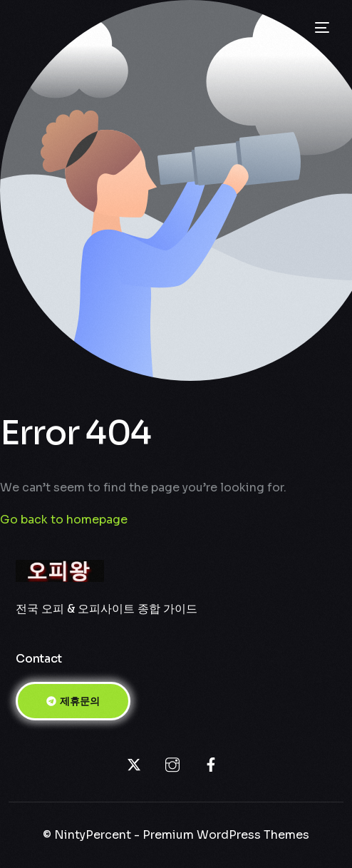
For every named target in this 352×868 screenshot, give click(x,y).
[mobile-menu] (321, 28)
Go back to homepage (64, 520)
